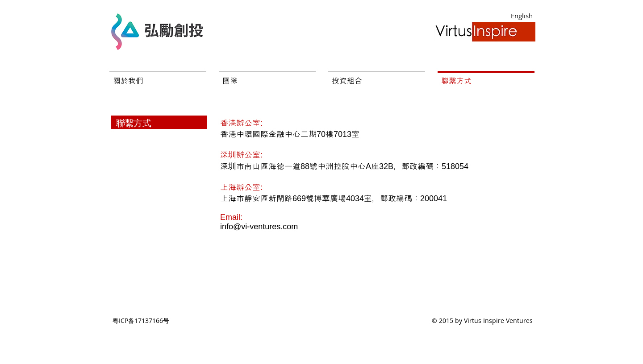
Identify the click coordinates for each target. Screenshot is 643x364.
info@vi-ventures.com (259, 227)
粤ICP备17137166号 (141, 321)
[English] (522, 16)
